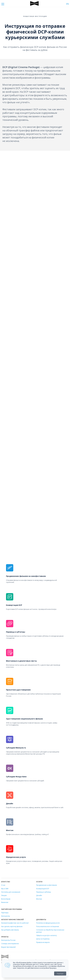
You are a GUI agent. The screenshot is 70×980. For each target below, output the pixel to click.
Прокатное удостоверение (18, 690)
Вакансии (5, 902)
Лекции (4, 895)
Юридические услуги (16, 857)
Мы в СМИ (5, 889)
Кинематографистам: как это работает (15, 923)
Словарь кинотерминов (10, 943)
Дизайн (10, 803)
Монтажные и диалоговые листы (21, 661)
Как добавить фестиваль (10, 930)
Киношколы (6, 916)
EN (67, 4)
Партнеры (5, 913)
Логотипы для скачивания (11, 892)
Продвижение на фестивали (47, 885)
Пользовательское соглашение (48, 926)
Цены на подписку (43, 939)
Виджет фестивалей (8, 947)
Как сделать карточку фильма (12, 926)
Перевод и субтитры (16, 632)
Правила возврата (43, 942)
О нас (3, 885)
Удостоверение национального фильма (24, 719)
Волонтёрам (6, 899)
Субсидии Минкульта (16, 748)
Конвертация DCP (14, 605)
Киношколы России (8, 940)
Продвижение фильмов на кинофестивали (26, 576)
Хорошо (60, 974)
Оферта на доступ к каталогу (46, 935)
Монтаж (10, 830)
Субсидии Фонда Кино (16, 777)
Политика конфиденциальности (48, 923)
